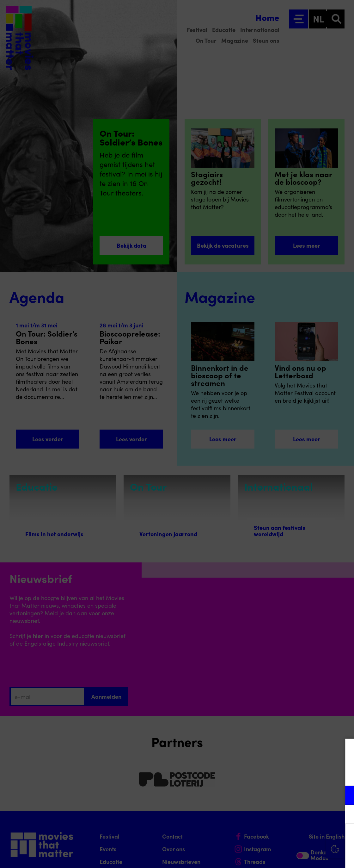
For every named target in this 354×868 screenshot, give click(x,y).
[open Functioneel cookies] (344, 796)
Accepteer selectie (300, 856)
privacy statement (275, 775)
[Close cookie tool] (344, 750)
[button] (294, 795)
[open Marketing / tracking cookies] (344, 815)
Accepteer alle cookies (300, 838)
